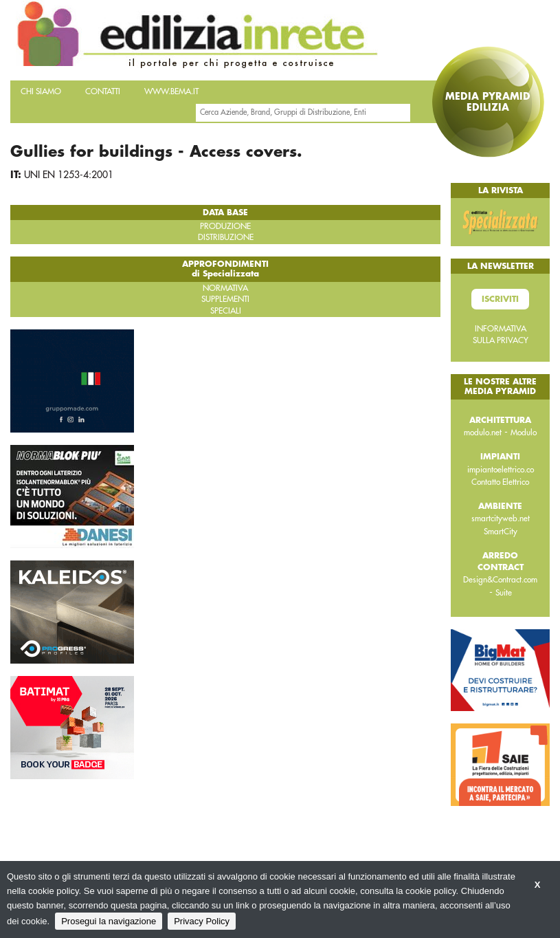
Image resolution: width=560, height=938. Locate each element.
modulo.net (483, 433)
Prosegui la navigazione (109, 921)
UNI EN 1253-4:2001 (69, 175)
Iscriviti (500, 299)
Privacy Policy (202, 921)
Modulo (524, 433)
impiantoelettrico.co (501, 470)
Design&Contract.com (500, 580)
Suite (504, 593)
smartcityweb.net (501, 519)
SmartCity (501, 532)
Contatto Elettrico (500, 482)
